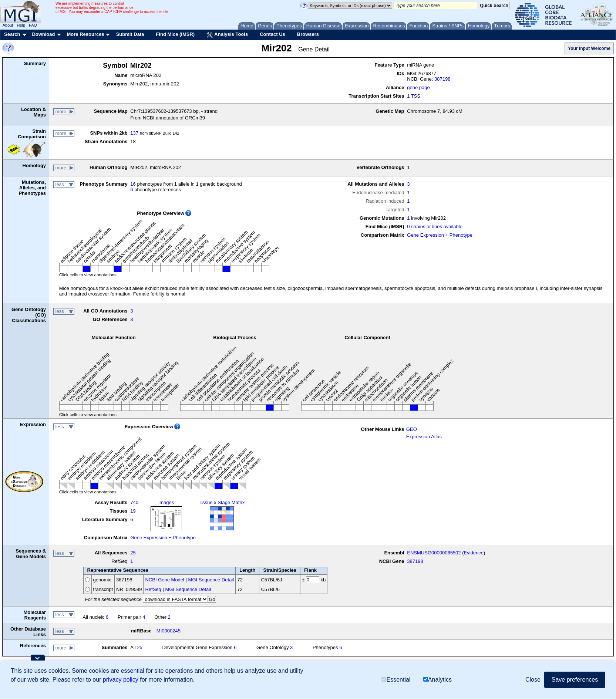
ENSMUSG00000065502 (434, 553)
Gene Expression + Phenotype (440, 235)
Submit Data (130, 34)
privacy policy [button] (121, 680)
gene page (418, 87)
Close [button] (533, 680)
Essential (396, 680)
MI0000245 (169, 631)
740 (134, 502)
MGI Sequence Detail (211, 580)
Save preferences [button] (575, 680)
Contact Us (272, 34)
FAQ (33, 25)
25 (133, 553)
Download (43, 34)
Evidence (474, 553)
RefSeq (153, 589)
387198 (442, 79)
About (8, 25)
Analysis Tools (227, 35)
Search (12, 34)
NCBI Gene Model (165, 580)
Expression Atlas (424, 437)
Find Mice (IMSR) (175, 34)
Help (21, 25)
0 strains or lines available (435, 227)
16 (133, 184)
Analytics (437, 680)
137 (134, 133)
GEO (412, 429)
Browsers (308, 34)
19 (133, 511)
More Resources (85, 34)
